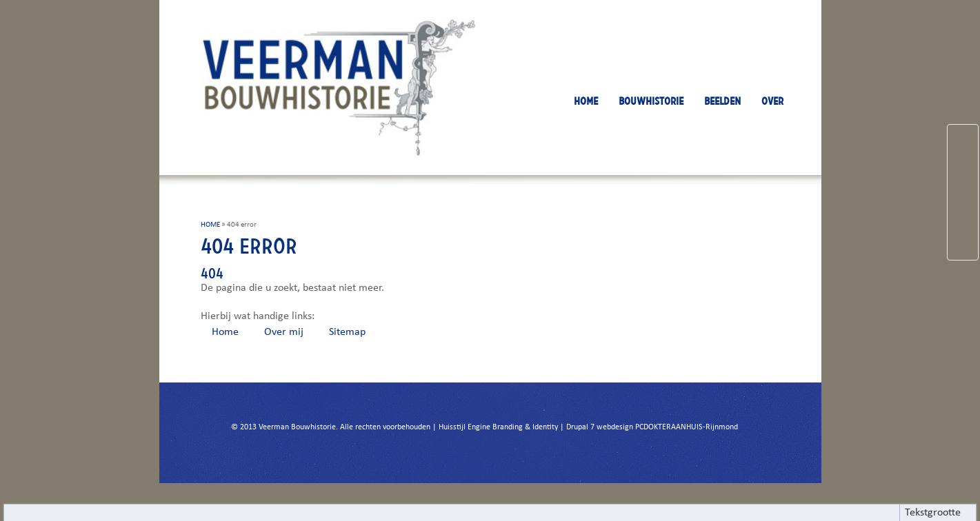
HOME (586, 101)
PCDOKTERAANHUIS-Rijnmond (687, 427)
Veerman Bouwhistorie (297, 427)
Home (225, 332)
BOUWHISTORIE (651, 101)
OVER (772, 101)
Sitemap (347, 332)
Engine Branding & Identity (513, 427)
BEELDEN (722, 101)
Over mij (284, 332)
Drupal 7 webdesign (600, 427)
